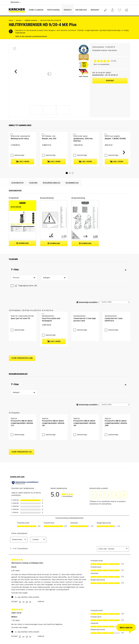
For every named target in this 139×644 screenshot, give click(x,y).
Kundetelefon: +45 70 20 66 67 (105, 75)
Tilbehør (33, 190)
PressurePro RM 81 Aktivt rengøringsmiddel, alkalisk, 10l (53, 419)
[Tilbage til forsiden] (18, 10)
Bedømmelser (72, 190)
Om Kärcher (81, 10)
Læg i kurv (22, 166)
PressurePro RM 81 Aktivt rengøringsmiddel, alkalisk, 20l (85, 419)
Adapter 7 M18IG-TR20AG (115, 150)
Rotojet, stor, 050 (49, 150)
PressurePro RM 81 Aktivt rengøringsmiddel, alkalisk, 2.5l (22, 419)
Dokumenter (17, 190)
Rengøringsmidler (52, 190)
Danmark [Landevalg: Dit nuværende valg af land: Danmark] (16, 2)
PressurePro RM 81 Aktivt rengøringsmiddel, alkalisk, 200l (116, 419)
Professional (54, 10)
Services (68, 10)
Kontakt (110, 81)
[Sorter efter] (115, 288)
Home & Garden (36, 10)
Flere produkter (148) (22, 351)
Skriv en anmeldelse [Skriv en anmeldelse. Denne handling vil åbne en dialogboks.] (101, 65)
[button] (16, 71)
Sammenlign (19, 160)
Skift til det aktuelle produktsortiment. (31, 37)
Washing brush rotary (20, 150)
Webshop (95, 10)
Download (22, 250)
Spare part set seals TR (20, 316)
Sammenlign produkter (87, 288)
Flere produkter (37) (22, 448)
